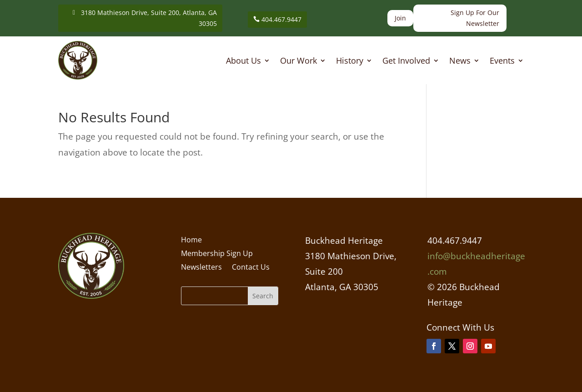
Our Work (299, 62)
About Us (243, 62)
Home (191, 241)
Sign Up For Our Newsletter (475, 18)
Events (502, 62)
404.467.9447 (281, 19)
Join (400, 18)
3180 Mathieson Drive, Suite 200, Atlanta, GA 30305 (149, 18)
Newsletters (201, 268)
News (460, 62)
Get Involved (406, 62)
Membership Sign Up (217, 254)
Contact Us (251, 268)
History (350, 62)
